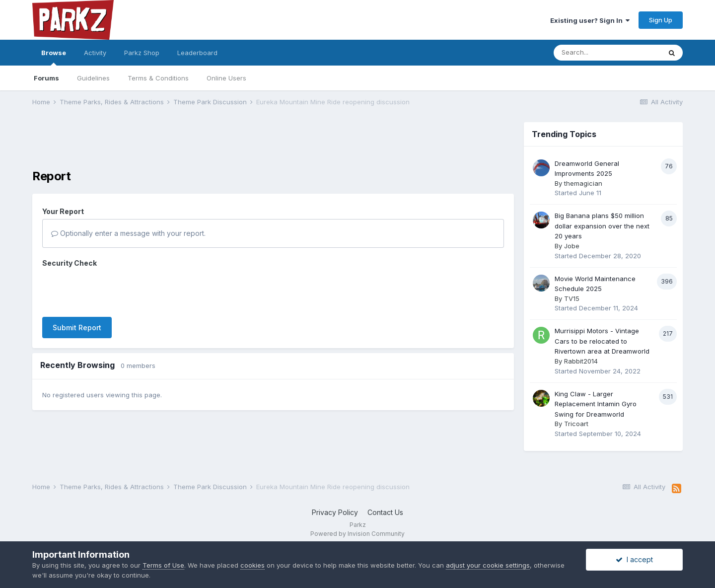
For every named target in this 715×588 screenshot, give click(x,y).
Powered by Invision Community (357, 534)
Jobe (572, 246)
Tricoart (576, 424)
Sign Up (661, 20)
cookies (252, 565)
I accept (634, 559)
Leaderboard (197, 53)
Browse (54, 57)
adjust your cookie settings (488, 565)
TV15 (572, 298)
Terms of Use (163, 565)
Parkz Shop (142, 53)
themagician (583, 183)
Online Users (226, 78)
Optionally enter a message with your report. (128, 233)
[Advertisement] (273, 145)
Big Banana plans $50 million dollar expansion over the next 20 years (602, 226)
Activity (95, 53)
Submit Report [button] (77, 328)
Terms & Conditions (158, 78)
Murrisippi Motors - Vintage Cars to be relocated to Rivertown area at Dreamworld (602, 341)
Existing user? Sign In (590, 20)
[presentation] (118, 290)
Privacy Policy (335, 512)
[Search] (607, 53)
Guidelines (93, 78)
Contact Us (385, 512)
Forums (46, 78)
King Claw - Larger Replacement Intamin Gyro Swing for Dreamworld (596, 404)
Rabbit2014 (581, 361)
